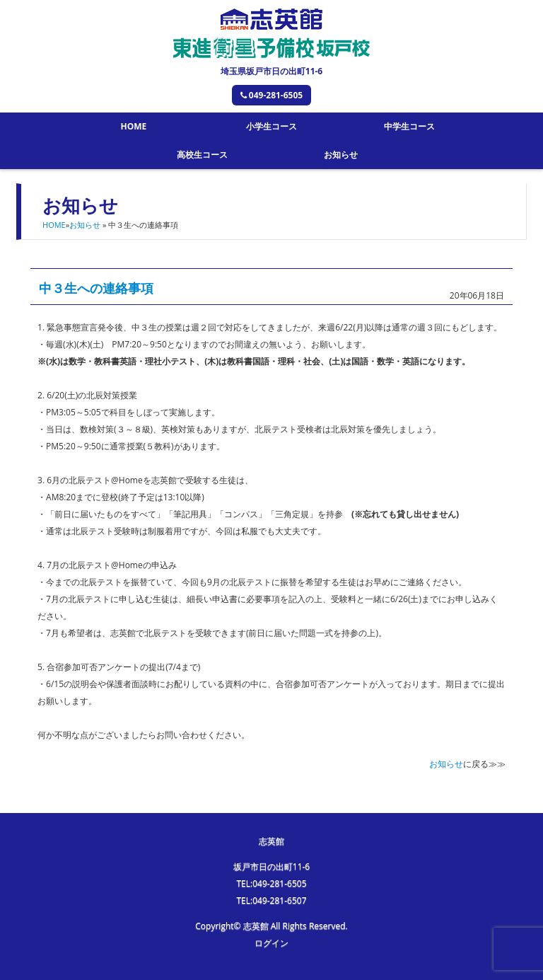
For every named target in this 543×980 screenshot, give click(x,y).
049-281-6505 (271, 95)
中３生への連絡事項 (96, 288)
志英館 (271, 841)
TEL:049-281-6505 (271, 883)
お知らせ (341, 155)
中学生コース (409, 126)
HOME (133, 126)
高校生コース (202, 155)
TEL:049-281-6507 (271, 900)
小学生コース (271, 126)
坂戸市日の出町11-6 (271, 866)
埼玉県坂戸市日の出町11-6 (271, 71)
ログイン (271, 943)
